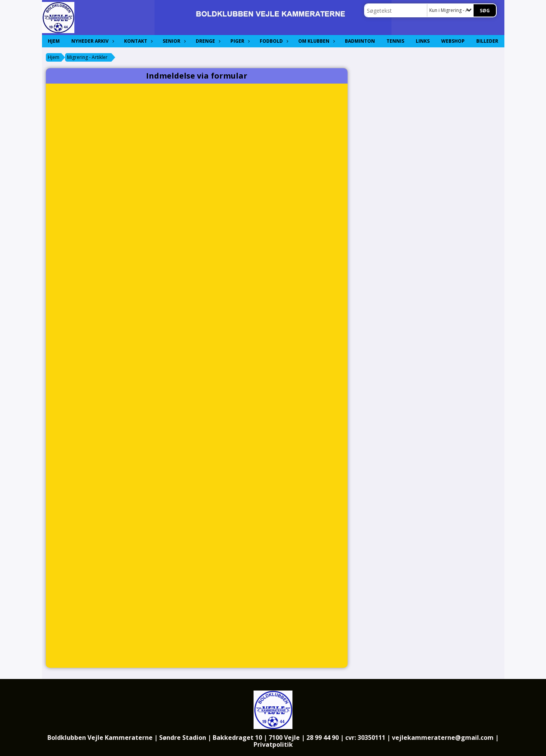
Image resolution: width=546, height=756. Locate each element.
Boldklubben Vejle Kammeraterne (100, 738)
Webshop (453, 41)
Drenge (207, 41)
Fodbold (273, 41)
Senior (173, 41)
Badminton (360, 41)
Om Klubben (316, 41)
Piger (239, 41)
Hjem (54, 41)
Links (423, 41)
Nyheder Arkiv (92, 41)
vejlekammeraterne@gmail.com (443, 738)
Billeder (487, 41)
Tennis (395, 41)
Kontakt (138, 41)
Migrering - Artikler (87, 57)
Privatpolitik (273, 744)
